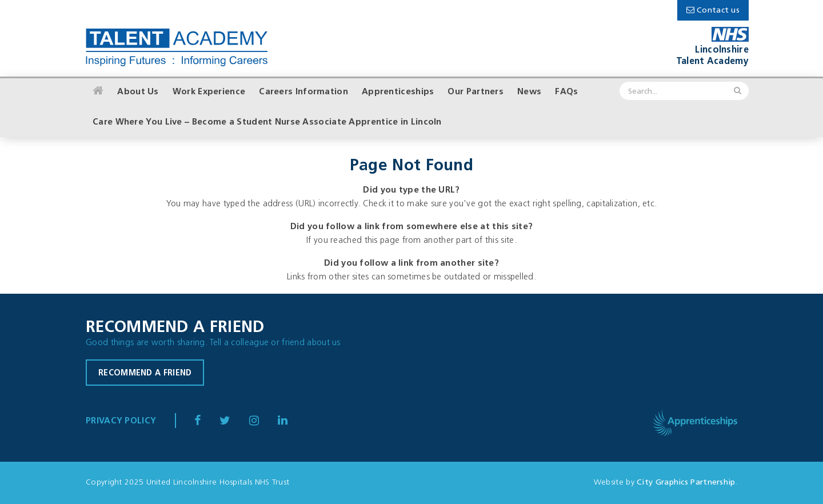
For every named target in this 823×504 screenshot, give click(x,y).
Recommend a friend (145, 373)
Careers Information (303, 92)
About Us (138, 92)
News (529, 92)
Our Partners (476, 92)
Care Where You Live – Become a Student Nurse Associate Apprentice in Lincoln (267, 123)
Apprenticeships (398, 92)
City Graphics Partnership (686, 483)
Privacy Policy (121, 421)
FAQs (566, 92)
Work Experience (209, 92)
